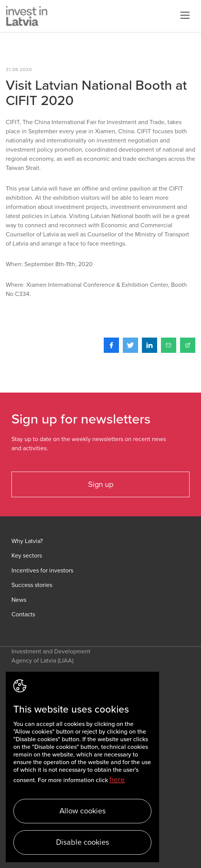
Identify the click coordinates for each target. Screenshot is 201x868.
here (117, 780)
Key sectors (27, 556)
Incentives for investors (42, 571)
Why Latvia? (27, 541)
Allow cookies (83, 811)
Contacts (23, 615)
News (19, 600)
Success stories (32, 585)
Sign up (101, 485)
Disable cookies (83, 842)
